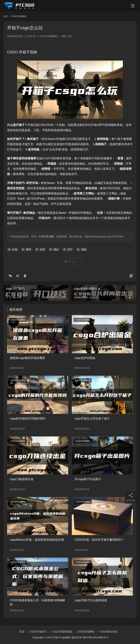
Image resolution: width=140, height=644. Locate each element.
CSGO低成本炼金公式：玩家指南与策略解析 (37, 602)
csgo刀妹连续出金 (22, 479)
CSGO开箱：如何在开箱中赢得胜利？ (99, 540)
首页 (6, 16)
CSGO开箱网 (46, 236)
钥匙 (84, 249)
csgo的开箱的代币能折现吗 (28, 419)
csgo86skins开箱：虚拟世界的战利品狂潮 (37, 540)
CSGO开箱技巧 (38, 632)
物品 (56, 249)
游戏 (42, 249)
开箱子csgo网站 (62, 637)
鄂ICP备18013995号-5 (95, 637)
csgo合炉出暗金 (85, 358)
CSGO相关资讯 (109, 632)
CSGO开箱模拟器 (62, 632)
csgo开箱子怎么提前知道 (91, 600)
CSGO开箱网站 (48, 36)
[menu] (133, 6)
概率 (29, 249)
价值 (15, 249)
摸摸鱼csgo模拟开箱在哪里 (28, 358)
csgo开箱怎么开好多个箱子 (92, 419)
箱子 (70, 249)
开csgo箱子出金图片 (88, 479)
